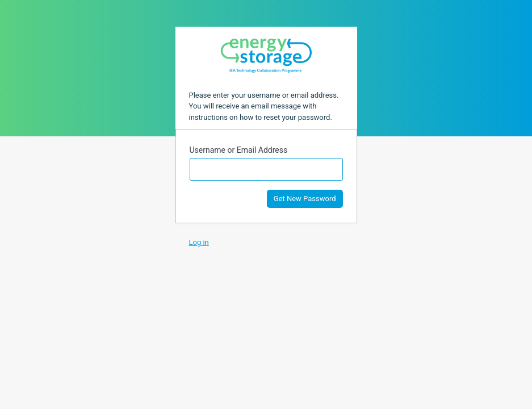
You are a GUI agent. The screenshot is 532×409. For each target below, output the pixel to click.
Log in (199, 242)
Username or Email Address (239, 150)
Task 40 (266, 55)
